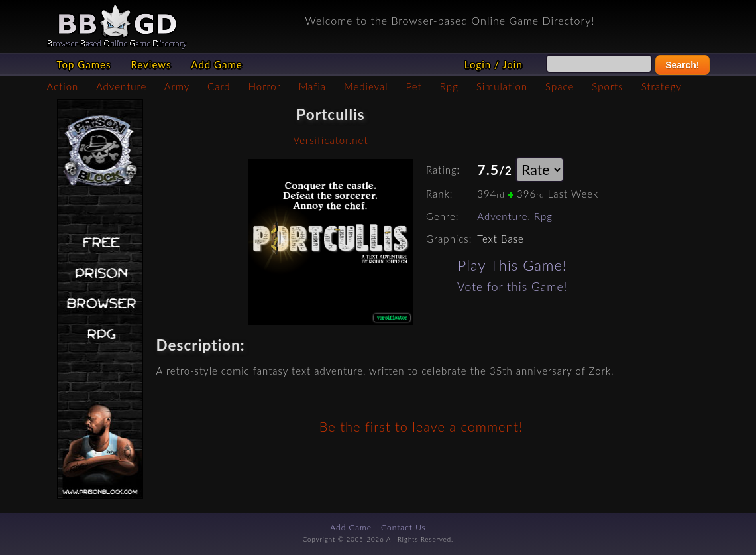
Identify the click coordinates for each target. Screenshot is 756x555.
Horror (265, 86)
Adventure (121, 86)
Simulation (502, 86)
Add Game (216, 64)
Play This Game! (513, 265)
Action (63, 86)
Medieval (366, 86)
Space (560, 86)
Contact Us (404, 527)
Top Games (84, 64)
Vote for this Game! (512, 287)
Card (219, 86)
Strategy (662, 86)
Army (177, 86)
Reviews (151, 64)
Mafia (312, 86)
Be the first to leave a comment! (421, 426)
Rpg (449, 86)
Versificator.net (330, 140)
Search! (682, 65)
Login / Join (494, 64)
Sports (607, 86)
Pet (414, 86)
